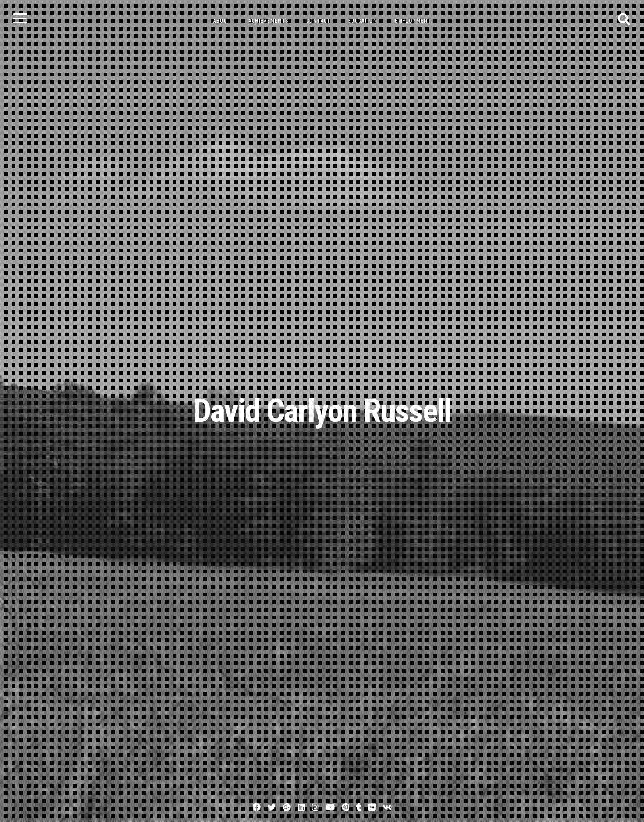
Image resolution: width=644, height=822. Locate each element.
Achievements (268, 21)
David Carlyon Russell (322, 411)
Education (363, 21)
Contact (318, 21)
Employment (413, 21)
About (222, 21)
